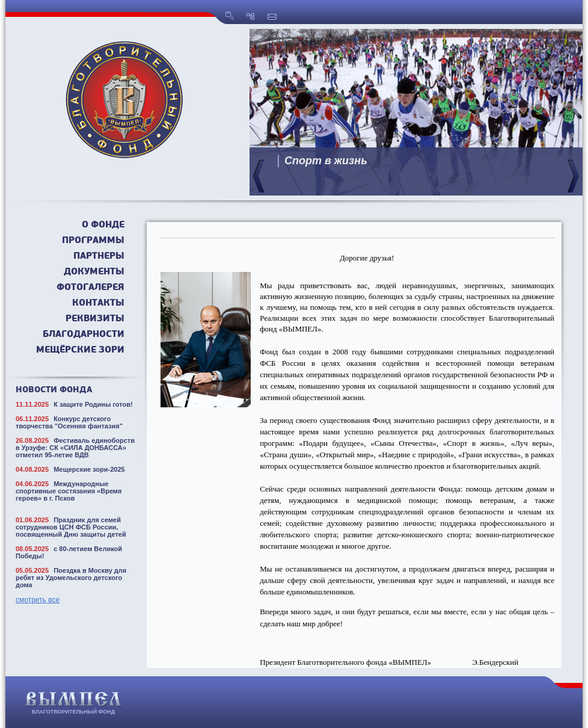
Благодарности (84, 335)
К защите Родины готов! (93, 404)
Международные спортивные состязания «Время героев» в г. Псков (69, 491)
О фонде (103, 225)
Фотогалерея (90, 288)
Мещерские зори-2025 (89, 469)
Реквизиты (95, 319)
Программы (93, 241)
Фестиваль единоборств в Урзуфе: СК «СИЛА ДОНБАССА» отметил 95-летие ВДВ (75, 448)
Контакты (98, 304)
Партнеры (99, 257)
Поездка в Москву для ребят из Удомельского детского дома (71, 578)
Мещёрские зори (80, 350)
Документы (94, 272)
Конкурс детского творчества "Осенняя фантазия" (69, 422)
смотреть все (38, 600)
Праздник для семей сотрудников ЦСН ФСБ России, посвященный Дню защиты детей (71, 527)
